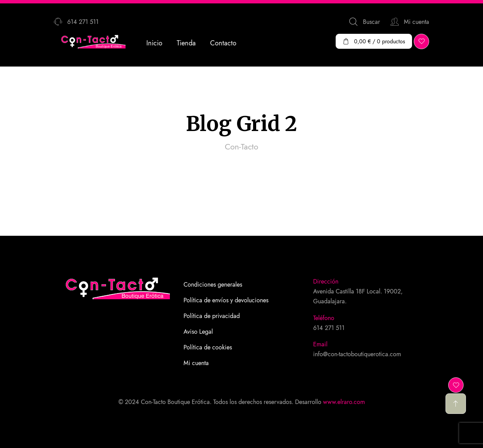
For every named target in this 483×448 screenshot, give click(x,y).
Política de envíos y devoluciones (226, 300)
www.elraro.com (344, 402)
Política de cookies (208, 347)
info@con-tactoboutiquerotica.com (357, 354)
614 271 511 (329, 328)
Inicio (154, 43)
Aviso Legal (198, 332)
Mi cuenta (196, 363)
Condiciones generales (213, 285)
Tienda (186, 43)
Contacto (223, 43)
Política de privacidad (212, 316)
